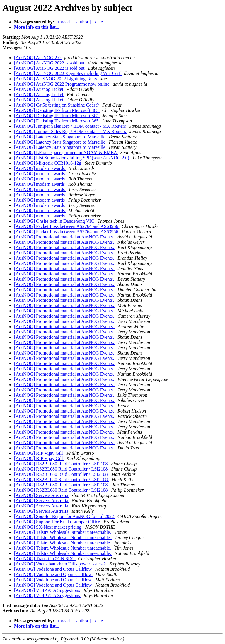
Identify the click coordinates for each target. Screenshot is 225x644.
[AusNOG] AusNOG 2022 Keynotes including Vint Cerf (68, 73)
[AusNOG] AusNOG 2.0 (38, 58)
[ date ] (99, 22)
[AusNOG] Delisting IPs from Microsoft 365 (57, 110)
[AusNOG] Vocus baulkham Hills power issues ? (60, 564)
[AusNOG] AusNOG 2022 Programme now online (62, 84)
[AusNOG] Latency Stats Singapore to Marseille (60, 137)
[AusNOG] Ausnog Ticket (39, 89)
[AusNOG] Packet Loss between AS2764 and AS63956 (67, 226)
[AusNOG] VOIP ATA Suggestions (48, 590)
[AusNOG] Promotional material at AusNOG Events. (65, 237)
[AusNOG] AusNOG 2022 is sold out (50, 63)
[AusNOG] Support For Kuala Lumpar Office (58, 522)
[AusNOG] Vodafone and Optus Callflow (53, 569)
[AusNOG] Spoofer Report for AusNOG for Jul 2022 (65, 516)
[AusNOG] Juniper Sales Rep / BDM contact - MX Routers (71, 126)
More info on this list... (37, 27)
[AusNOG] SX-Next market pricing (48, 527)
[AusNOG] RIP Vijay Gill (39, 453)
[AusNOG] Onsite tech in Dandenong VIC (55, 221)
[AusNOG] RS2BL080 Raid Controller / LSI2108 (62, 464)
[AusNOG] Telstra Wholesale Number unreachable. (63, 532)
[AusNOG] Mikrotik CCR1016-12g (48, 163)
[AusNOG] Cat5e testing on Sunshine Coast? (57, 105)
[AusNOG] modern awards (40, 168)
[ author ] (83, 22)
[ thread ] (64, 22)
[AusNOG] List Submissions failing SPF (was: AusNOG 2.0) (72, 158)
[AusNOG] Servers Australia (42, 495)
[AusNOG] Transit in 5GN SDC (45, 559)
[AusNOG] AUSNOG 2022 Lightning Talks (56, 79)
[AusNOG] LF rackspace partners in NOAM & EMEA (66, 153)
